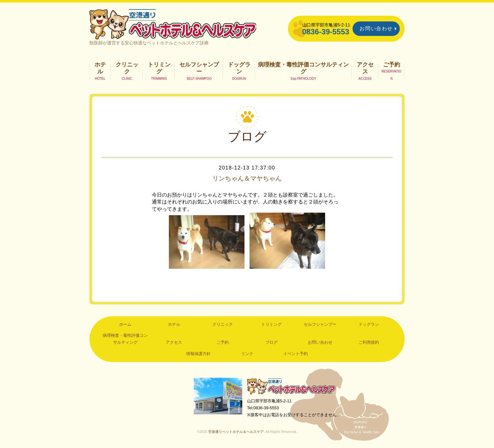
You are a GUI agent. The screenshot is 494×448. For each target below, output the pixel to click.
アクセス (365, 68)
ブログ (271, 343)
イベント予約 (296, 354)
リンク (247, 354)
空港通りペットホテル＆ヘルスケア (291, 386)
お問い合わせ (376, 29)
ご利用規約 (369, 343)
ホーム (125, 324)
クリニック (127, 68)
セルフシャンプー (199, 68)
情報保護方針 (198, 354)
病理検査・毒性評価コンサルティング (303, 68)
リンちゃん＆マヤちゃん (247, 178)
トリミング (159, 68)
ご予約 (392, 65)
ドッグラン (239, 68)
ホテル (100, 68)
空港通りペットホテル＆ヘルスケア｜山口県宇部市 (173, 24)
